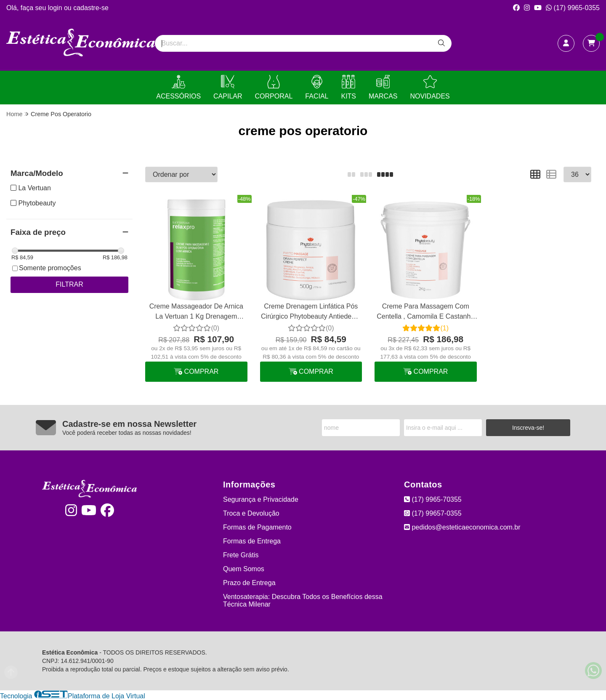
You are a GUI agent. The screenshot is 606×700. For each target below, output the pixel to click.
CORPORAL (274, 87)
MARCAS (383, 87)
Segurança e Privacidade (261, 499)
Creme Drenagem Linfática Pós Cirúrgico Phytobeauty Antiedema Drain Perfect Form (311, 313)
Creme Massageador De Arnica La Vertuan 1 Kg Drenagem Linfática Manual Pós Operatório (196, 313)
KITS (348, 87)
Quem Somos (244, 569)
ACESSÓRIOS (178, 87)
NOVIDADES (430, 87)
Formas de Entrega (252, 541)
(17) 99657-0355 (433, 513)
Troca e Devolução (251, 513)
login (56, 8)
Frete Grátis (241, 555)
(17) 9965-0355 (573, 8)
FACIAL (317, 87)
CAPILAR (228, 87)
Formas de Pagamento (257, 527)
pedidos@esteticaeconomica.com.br (462, 527)
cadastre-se (91, 8)
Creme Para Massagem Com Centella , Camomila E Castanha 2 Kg (425, 313)
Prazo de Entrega (249, 583)
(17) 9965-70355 (433, 499)
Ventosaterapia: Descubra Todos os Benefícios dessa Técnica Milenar (303, 600)
